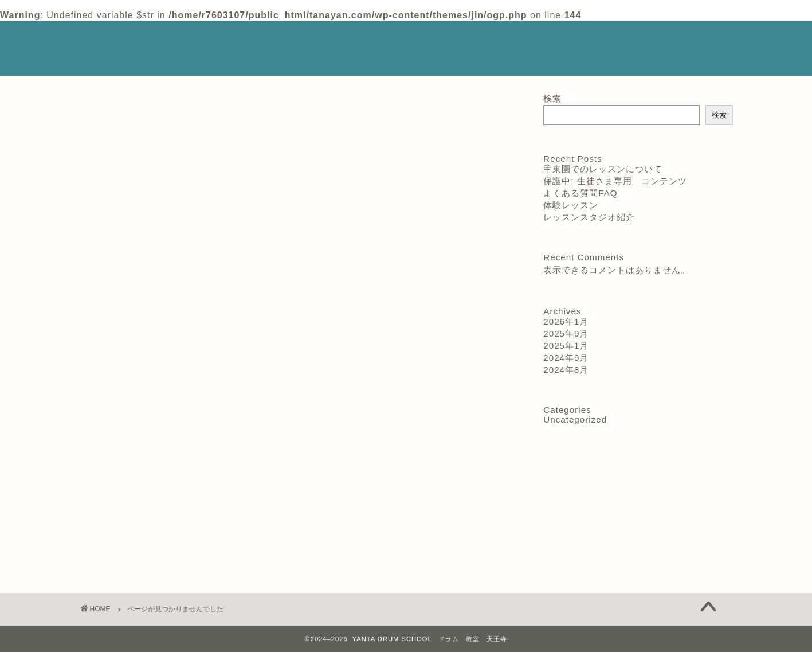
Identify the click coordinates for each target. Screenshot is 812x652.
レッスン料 (384, 39)
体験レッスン (557, 39)
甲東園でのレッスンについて (603, 169)
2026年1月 (566, 321)
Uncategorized (142, 562)
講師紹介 (322, 39)
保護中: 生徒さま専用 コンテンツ (615, 181)
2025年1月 (566, 345)
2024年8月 (566, 370)
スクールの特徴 (252, 39)
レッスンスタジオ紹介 (469, 39)
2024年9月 (566, 358)
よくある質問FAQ (580, 193)
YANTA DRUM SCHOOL (127, 46)
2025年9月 (566, 333)
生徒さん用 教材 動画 (358, 62)
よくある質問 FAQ (258, 62)
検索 (552, 98)
